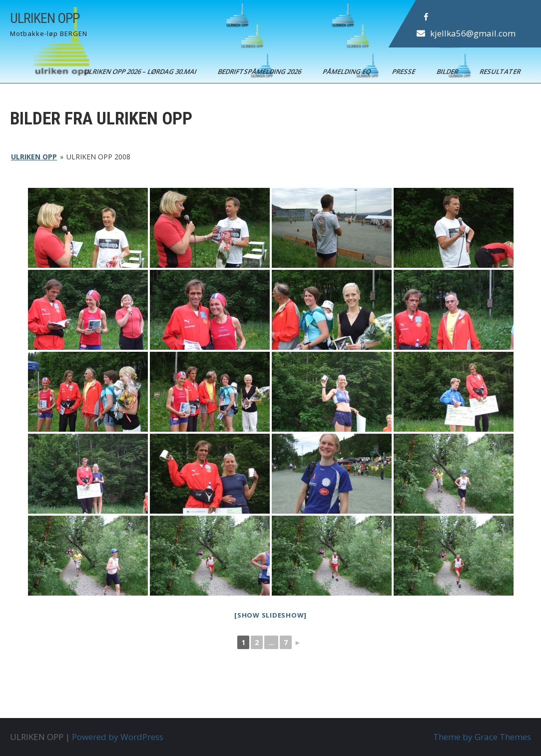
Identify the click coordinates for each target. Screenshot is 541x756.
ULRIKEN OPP (45, 18)
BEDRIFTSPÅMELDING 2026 (260, 71)
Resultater (501, 71)
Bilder (448, 71)
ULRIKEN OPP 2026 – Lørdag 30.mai (141, 71)
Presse (404, 71)
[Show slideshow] (270, 615)
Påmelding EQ (347, 71)
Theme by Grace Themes (482, 737)
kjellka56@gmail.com (473, 33)
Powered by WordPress (118, 737)
